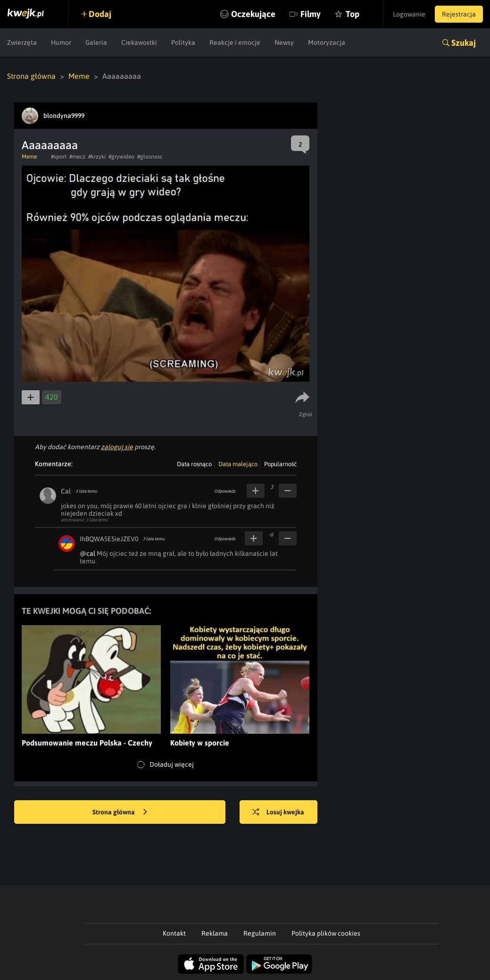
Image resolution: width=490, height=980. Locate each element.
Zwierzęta (22, 42)
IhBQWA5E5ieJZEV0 (109, 539)
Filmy (311, 14)
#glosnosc (150, 157)
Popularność (280, 464)
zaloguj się (117, 447)
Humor (61, 42)
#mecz (77, 157)
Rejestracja (459, 14)
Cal (66, 491)
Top (353, 14)
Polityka (183, 42)
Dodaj (100, 14)
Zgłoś (306, 414)
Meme (79, 76)
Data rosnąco (194, 464)
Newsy (284, 42)
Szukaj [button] (464, 43)
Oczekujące (253, 14)
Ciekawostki (139, 42)
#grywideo (121, 157)
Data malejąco (238, 464)
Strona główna (31, 76)
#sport (59, 157)
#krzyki (97, 157)
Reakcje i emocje (235, 42)
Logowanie (409, 14)
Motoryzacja (327, 42)
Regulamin (260, 933)
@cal (87, 553)
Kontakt (174, 933)
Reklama (215, 933)
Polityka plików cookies (326, 933)
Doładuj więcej (166, 765)
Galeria (96, 42)
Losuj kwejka (278, 812)
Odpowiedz (225, 491)
